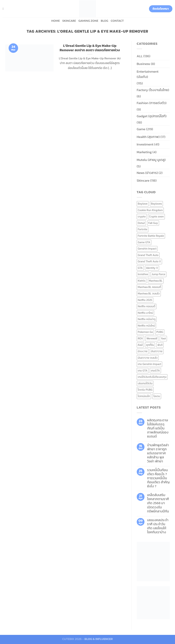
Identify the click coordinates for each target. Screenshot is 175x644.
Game (141, 129)
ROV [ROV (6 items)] (140, 338)
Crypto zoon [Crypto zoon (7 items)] (156, 216)
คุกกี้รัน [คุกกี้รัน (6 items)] (150, 345)
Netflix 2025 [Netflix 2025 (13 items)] (145, 300)
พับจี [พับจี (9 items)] (160, 345)
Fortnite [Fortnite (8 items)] (143, 229)
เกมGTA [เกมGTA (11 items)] (155, 371)
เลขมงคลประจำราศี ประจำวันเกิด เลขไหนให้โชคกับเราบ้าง (158, 526)
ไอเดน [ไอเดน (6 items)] (157, 396)
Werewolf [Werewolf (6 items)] (152, 338)
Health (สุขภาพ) (148, 137)
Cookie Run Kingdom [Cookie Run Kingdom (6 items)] (150, 210)
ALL (140, 56)
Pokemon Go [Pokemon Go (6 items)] (145, 332)
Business (143, 64)
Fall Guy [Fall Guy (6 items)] (153, 223)
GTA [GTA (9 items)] (140, 268)
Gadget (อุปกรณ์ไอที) (152, 116)
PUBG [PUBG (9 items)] (160, 332)
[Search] (4, 9)
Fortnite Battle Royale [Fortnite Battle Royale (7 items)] (151, 236)
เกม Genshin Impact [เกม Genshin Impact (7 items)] (150, 364)
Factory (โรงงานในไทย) (153, 90)
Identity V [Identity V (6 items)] (152, 268)
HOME (56, 21)
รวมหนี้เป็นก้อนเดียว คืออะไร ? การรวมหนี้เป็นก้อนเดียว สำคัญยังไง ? (158, 478)
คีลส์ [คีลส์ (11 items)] (140, 345)
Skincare (69, 21)
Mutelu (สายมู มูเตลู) (151, 160)
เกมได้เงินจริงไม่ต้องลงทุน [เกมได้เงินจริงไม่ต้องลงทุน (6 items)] (152, 377)
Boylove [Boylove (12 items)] (143, 204)
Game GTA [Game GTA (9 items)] (144, 242)
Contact (117, 21)
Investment (145, 144)
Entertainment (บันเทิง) (148, 74)
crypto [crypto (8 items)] (142, 216)
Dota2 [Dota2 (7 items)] (141, 223)
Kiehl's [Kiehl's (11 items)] (142, 281)
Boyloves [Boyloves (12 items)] (156, 204)
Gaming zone (88, 21)
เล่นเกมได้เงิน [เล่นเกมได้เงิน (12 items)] (145, 383)
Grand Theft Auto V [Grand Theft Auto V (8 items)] (149, 261)
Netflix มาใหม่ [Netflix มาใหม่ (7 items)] (146, 313)
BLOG (105, 21)
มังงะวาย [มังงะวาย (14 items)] (143, 351)
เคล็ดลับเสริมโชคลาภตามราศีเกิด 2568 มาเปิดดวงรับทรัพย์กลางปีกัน (158, 503)
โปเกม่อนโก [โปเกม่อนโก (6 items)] (144, 396)
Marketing (144, 152)
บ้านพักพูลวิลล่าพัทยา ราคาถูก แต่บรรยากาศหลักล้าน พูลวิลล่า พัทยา (158, 453)
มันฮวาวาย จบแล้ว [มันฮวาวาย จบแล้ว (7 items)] (148, 358)
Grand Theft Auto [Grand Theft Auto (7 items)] (148, 255)
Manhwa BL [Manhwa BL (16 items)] (156, 281)
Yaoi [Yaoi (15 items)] (163, 338)
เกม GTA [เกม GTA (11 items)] (143, 371)
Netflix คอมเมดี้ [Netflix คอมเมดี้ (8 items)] (147, 306)
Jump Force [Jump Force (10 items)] (159, 274)
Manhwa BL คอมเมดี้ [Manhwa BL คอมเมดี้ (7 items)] (149, 287)
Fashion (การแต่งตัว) (152, 103)
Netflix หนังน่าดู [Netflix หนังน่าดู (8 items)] (147, 319)
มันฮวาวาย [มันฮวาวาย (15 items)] (157, 351)
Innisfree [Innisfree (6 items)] (143, 274)
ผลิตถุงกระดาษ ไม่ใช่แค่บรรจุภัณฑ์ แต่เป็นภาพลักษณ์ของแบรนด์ (158, 428)
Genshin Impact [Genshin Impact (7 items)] (147, 249)
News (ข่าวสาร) (147, 173)
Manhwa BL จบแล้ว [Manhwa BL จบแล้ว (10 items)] (149, 293)
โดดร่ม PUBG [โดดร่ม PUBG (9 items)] (145, 390)
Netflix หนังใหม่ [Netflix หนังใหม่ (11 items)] (146, 326)
